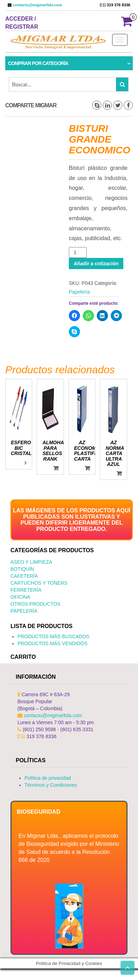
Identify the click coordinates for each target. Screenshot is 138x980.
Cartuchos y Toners (39, 583)
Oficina (20, 597)
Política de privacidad (48, 778)
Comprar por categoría (38, 63)
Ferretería (26, 590)
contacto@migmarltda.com (37, 5)
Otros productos (35, 604)
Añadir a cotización (96, 264)
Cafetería (24, 576)
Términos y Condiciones (51, 785)
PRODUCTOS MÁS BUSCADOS (53, 636)
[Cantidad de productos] (78, 253)
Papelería (79, 292)
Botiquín (22, 569)
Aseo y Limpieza (31, 562)
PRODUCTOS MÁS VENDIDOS (52, 643)
